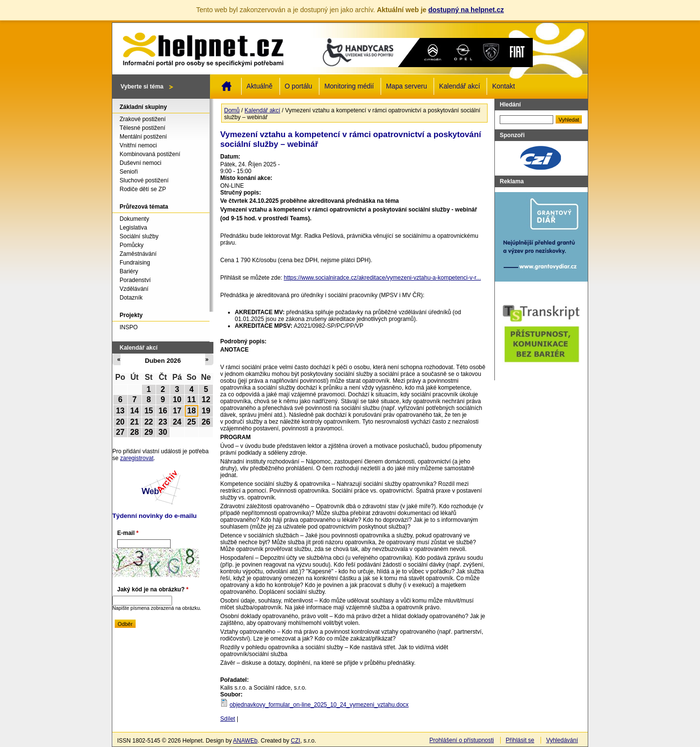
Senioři (129, 172)
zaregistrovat (137, 458)
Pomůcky (131, 245)
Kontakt (503, 86)
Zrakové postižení (143, 119)
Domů (227, 86)
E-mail (128, 533)
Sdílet (228, 719)
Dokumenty (134, 219)
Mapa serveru (406, 86)
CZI (295, 741)
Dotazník (131, 298)
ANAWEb (245, 741)
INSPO (129, 327)
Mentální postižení (143, 137)
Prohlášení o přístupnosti (462, 740)
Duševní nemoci (140, 163)
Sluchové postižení (144, 180)
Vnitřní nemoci (138, 145)
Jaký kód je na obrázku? (153, 589)
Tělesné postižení (142, 128)
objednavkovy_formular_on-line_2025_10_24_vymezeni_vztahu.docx (319, 705)
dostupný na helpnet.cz (466, 10)
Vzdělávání (134, 289)
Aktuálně (260, 86)
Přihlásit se (520, 740)
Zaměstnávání (138, 254)
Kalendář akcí (459, 86)
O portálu (299, 86)
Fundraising (135, 263)
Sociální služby (139, 236)
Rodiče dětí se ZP (143, 189)
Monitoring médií (349, 86)
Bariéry (129, 271)
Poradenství (135, 280)
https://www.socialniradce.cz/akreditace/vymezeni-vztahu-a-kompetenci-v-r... (383, 278)
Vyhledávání (562, 740)
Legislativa (133, 228)
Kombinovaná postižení (150, 154)
